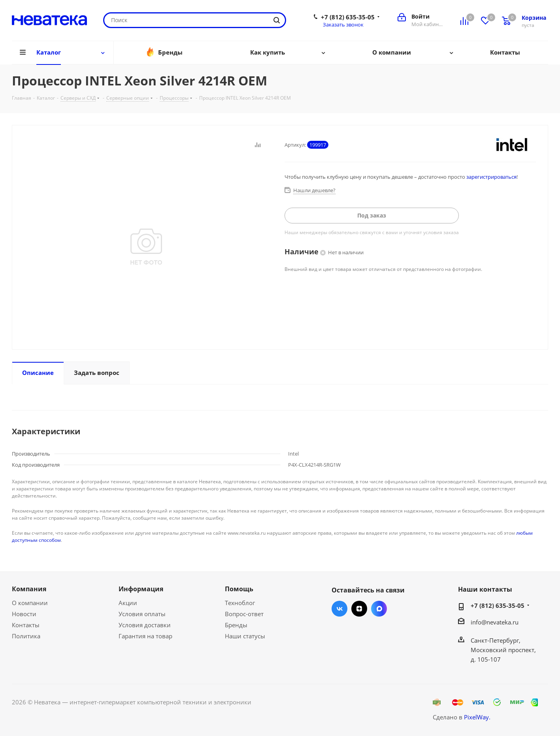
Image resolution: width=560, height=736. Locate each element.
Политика (26, 636)
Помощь (239, 589)
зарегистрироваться (491, 177)
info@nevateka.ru (495, 622)
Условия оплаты (142, 614)
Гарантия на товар (145, 636)
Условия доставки (145, 625)
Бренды (236, 625)
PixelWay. (477, 717)
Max (379, 609)
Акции (128, 603)
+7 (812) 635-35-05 (348, 17)
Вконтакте (339, 609)
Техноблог (240, 603)
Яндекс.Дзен (359, 609)
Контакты (26, 625)
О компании (30, 603)
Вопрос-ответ (244, 614)
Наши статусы (245, 636)
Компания (29, 589)
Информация (141, 589)
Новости (24, 614)
